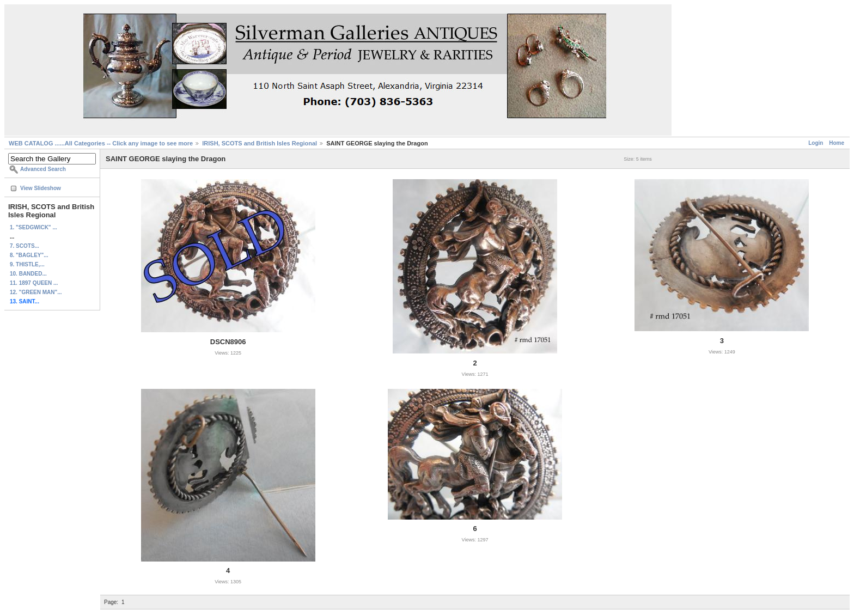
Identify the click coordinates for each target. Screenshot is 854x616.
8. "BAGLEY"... (29, 255)
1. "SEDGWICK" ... (33, 227)
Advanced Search (43, 169)
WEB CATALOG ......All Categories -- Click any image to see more (101, 143)
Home (837, 143)
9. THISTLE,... (27, 264)
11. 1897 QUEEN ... (34, 283)
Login (816, 143)
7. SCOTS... (25, 246)
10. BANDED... (28, 274)
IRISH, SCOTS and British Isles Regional (260, 143)
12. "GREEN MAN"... (36, 292)
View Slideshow (41, 188)
